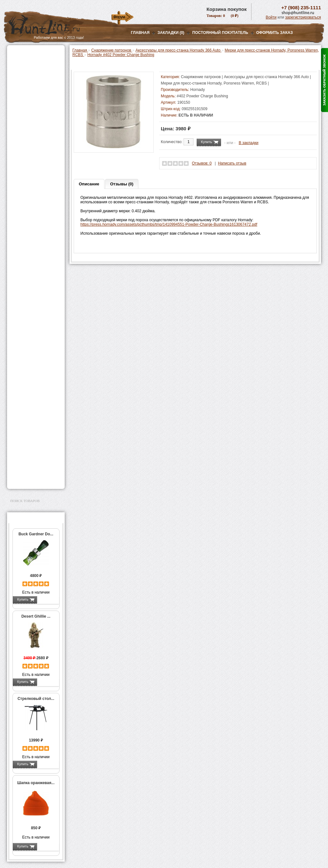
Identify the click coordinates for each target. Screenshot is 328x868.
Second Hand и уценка (32, 479)
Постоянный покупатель (220, 33)
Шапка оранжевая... (36, 783)
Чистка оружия (25, 430)
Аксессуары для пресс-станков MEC (37, 161)
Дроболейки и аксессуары (29, 332)
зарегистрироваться (303, 17)
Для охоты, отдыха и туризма (31, 440)
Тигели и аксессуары (35, 294)
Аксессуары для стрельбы (27, 403)
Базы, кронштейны (29, 85)
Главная (140, 33)
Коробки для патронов (37, 323)
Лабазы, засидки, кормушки (28, 112)
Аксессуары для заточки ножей (35, 460)
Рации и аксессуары (31, 93)
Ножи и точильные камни (36, 450)
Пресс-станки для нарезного (32, 208)
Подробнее (48, 599)
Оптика (18, 69)
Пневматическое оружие (35, 61)
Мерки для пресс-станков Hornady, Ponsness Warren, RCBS (36, 193)
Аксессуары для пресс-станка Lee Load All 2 (37, 150)
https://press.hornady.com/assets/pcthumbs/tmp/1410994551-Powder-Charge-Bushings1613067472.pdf (169, 224)
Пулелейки (26, 287)
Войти (271, 17)
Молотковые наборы (35, 280)
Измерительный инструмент (31, 303)
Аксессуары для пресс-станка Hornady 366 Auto (37, 175)
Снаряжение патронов (33, 130)
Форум (119, 17)
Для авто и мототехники (34, 471)
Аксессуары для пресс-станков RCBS (37, 231)
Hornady (197, 90)
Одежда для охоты (29, 393)
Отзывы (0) (122, 184)
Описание (89, 184)
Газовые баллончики (31, 53)
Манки (17, 101)
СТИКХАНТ (27, 341)
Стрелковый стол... (36, 699)
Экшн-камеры (24, 373)
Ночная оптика (25, 77)
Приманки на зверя (29, 122)
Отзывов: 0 (202, 163)
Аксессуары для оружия (34, 414)
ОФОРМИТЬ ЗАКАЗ (275, 33)
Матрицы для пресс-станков (35, 242)
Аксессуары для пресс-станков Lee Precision (37, 220)
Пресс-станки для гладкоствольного (32, 139)
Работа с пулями (32, 273)
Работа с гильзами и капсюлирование (35, 264)
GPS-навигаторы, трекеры (28, 383)
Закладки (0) (171, 33)
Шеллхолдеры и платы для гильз (37, 253)
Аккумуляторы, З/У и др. (34, 357)
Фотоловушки (24, 365)
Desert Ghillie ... (36, 616)
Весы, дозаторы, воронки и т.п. (31, 314)
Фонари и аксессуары (32, 349)
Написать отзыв (232, 163)
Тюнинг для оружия (30, 422)
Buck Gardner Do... (36, 534)
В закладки (249, 143)
